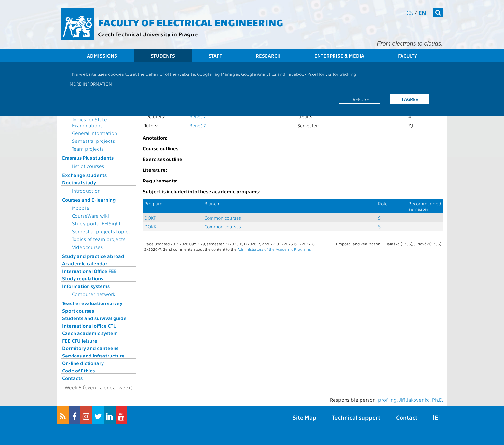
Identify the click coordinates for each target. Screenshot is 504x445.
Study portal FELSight (96, 223)
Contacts (72, 378)
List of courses (88, 166)
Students (163, 56)
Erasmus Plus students (88, 158)
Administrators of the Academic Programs (274, 249)
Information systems (86, 286)
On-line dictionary (83, 363)
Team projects (88, 149)
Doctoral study (79, 182)
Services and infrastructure (93, 356)
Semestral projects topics (101, 231)
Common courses (223, 218)
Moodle (81, 208)
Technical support (356, 417)
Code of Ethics (78, 371)
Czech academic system (90, 333)
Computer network (94, 294)
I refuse (360, 99)
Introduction (86, 191)
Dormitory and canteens (90, 348)
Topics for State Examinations (89, 122)
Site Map (304, 417)
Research (268, 56)
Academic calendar (85, 263)
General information (95, 133)
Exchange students (84, 175)
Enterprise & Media (339, 56)
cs (410, 13)
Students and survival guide (94, 318)
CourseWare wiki (90, 216)
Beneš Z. (198, 117)
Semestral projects (93, 141)
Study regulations (83, 278)
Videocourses (87, 247)
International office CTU (89, 326)
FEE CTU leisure (80, 341)
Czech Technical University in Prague (148, 34)
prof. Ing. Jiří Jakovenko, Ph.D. (410, 400)
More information (91, 84)
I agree (410, 99)
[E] (436, 417)
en (422, 13)
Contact (407, 417)
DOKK (150, 227)
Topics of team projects (99, 239)
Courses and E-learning (89, 200)
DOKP (150, 218)
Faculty (408, 56)
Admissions (102, 56)
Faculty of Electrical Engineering (191, 22)
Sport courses (78, 311)
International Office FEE (89, 271)
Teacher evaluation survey (92, 303)
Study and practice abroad (93, 256)
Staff (215, 56)
